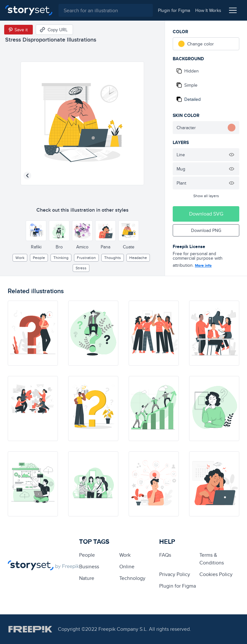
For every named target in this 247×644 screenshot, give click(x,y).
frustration (86, 258)
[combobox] (105, 10)
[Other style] (36, 231)
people (39, 258)
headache (138, 258)
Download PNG (206, 230)
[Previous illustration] (27, 176)
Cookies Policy (216, 574)
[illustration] (33, 333)
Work (20, 258)
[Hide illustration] (232, 155)
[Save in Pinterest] (18, 30)
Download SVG (206, 214)
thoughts (113, 258)
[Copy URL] (54, 30)
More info (203, 265)
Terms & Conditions (212, 559)
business (89, 567)
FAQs (165, 555)
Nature (87, 578)
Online (127, 567)
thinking (61, 258)
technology (132, 578)
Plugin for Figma (178, 586)
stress (81, 268)
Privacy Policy (175, 574)
